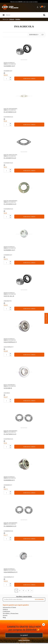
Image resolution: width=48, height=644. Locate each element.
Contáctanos (6, 611)
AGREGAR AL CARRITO (29, 79)
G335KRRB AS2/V (8, 255)
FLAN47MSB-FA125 (10, 434)
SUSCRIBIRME (39, 599)
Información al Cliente (9, 607)
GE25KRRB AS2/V (9, 66)
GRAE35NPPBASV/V (10, 342)
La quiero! (24, 635)
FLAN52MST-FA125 (10, 158)
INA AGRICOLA (12, 64)
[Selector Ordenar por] (34, 35)
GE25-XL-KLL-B (9, 296)
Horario (5, 615)
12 (43, 35)
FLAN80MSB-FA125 (10, 526)
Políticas (5, 609)
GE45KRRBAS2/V (9, 480)
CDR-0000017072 (8, 301)
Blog (4, 617)
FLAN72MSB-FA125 (10, 112)
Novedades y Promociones (11, 613)
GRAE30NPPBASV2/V (11, 572)
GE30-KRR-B (8, 388)
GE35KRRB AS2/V (9, 250)
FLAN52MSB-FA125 (10, 204)
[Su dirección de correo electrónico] (18, 599)
